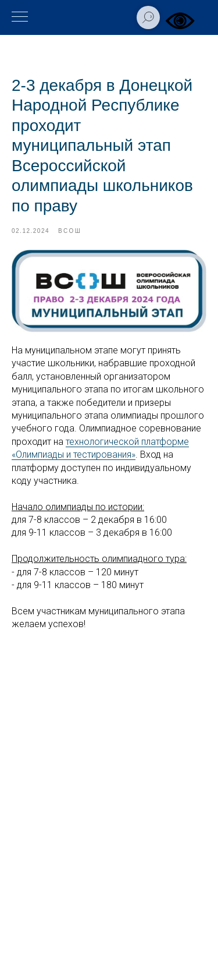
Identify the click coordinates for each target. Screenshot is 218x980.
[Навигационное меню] (20, 17)
